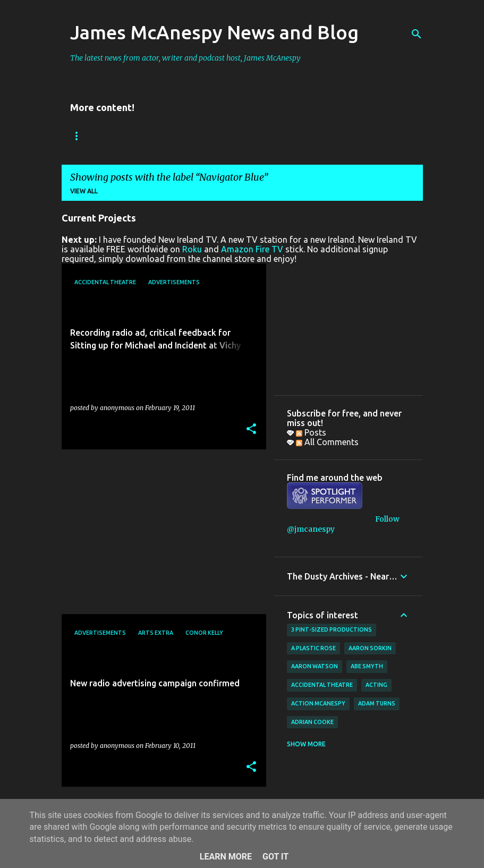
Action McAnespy (318, 703)
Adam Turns (377, 703)
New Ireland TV (209, 136)
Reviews (143, 136)
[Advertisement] (160, 532)
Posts (311, 432)
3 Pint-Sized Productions (332, 629)
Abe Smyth (367, 666)
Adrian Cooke (312, 722)
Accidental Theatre (322, 685)
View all (84, 191)
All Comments (327, 442)
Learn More (226, 857)
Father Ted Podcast (298, 136)
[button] (251, 429)
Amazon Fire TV (252, 249)
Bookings (87, 136)
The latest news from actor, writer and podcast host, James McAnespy (185, 58)
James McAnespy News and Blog (214, 32)
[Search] (417, 34)
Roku (192, 249)
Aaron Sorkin (370, 648)
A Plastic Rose (313, 648)
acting (376, 685)
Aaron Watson (315, 666)
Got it (275, 857)
